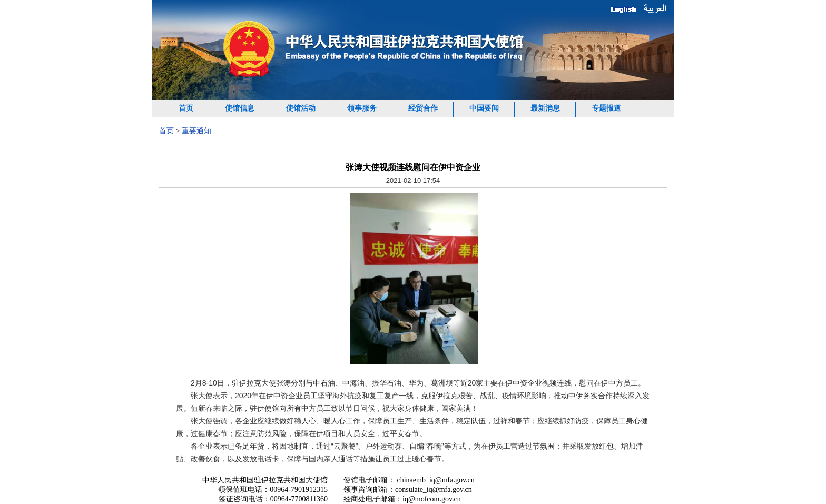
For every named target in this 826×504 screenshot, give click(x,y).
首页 (186, 108)
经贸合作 (423, 108)
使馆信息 (240, 108)
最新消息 (545, 108)
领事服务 (362, 108)
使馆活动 (301, 108)
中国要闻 (484, 108)
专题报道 (606, 108)
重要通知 (196, 131)
